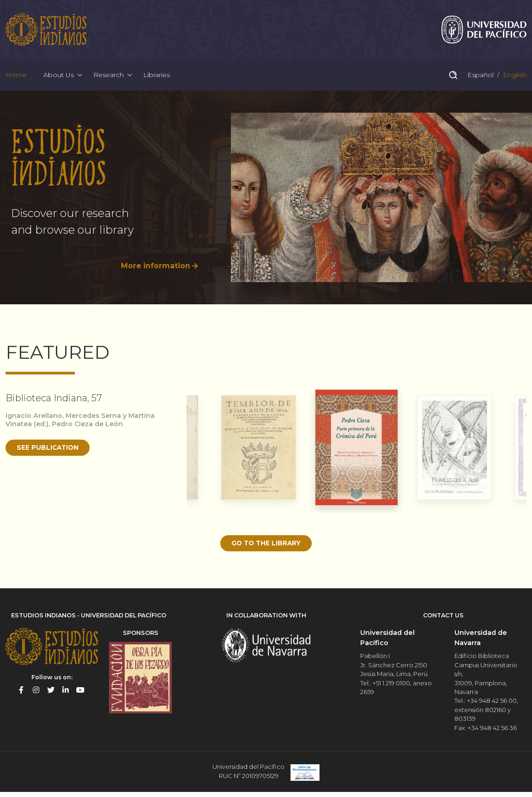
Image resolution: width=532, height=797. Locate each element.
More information (155, 274)
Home (16, 80)
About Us (59, 80)
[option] (266, 206)
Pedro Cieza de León (90, 432)
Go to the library (266, 551)
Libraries (157, 80)
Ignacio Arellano (34, 423)
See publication (49, 456)
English (514, 80)
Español (480, 80)
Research (109, 80)
